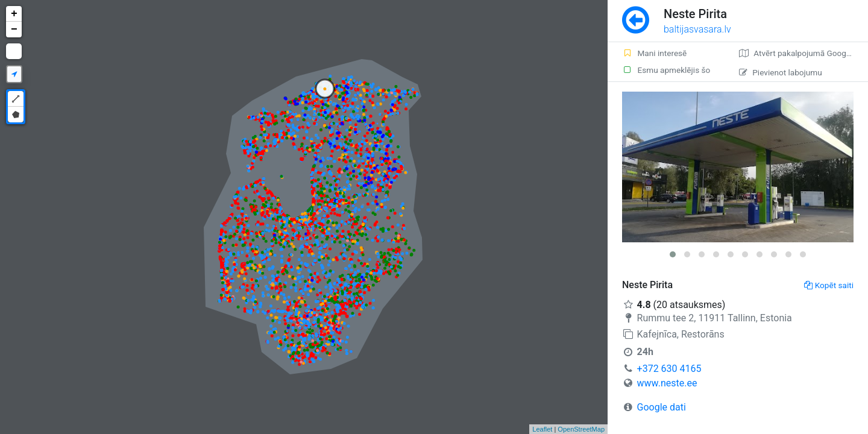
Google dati (662, 407)
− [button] (14, 30)
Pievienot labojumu (780, 72)
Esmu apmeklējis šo (666, 70)
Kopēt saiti (829, 285)
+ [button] (14, 14)
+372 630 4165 (669, 369)
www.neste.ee (667, 383)
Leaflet (542, 429)
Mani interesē (654, 53)
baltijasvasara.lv (697, 29)
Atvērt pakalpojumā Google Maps (804, 53)
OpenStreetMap (581, 429)
